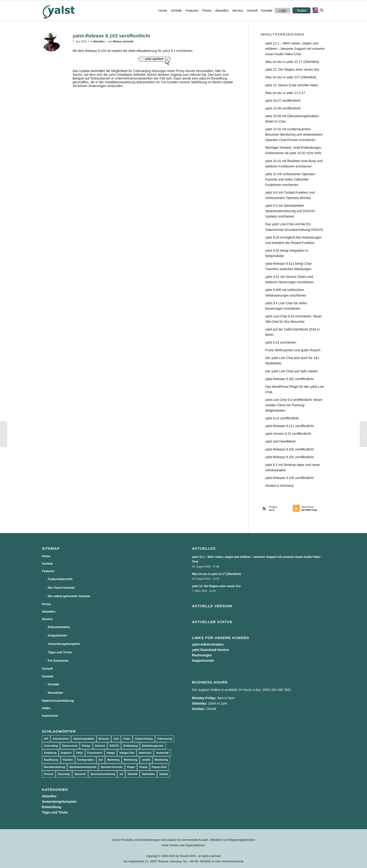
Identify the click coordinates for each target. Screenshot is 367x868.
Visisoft (47, 669)
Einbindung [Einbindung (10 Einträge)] (130, 746)
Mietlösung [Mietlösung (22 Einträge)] (131, 760)
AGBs (46, 708)
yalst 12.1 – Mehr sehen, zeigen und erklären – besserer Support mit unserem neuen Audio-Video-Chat (295, 49)
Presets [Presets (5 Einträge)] (49, 774)
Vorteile (47, 564)
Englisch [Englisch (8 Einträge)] (66, 753)
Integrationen (57, 635)
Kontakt (48, 676)
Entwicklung (51, 807)
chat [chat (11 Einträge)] (116, 739)
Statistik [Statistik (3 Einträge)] (133, 774)
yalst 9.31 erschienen (281, 342)
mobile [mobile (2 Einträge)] (146, 760)
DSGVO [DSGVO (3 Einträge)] (114, 746)
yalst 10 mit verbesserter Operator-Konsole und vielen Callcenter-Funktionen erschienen (290, 179)
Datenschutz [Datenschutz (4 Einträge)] (70, 746)
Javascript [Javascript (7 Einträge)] (162, 753)
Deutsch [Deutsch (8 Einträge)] (100, 746)
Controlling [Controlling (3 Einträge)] (51, 746)
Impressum (50, 716)
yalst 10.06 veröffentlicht (283, 108)
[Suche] (322, 11)
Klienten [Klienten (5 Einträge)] (68, 760)
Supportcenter (203, 661)
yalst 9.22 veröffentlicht (282, 418)
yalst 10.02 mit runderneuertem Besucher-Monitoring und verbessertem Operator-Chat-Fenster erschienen (294, 134)
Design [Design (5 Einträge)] (86, 746)
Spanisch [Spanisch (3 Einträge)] (80, 774)
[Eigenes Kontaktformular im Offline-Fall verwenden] (363, 434)
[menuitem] (163, 11)
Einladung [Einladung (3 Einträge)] (50, 753)
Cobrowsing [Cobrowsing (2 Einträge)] (165, 739)
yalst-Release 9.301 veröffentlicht (289, 379)
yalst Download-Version (210, 650)
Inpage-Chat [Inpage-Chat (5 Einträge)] (127, 753)
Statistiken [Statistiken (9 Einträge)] (148, 774)
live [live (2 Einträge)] (101, 760)
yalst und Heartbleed (280, 441)
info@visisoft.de (233, 861)
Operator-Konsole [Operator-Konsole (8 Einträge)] (112, 767)
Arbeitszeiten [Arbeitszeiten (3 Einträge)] (61, 739)
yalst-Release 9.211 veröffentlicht (289, 426)
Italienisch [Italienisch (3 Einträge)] (145, 753)
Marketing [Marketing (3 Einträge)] (113, 760)
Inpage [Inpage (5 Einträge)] (111, 753)
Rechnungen (202, 655)
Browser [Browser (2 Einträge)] (104, 739)
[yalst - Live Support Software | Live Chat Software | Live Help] (64, 11)
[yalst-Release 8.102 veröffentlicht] (4, 434)
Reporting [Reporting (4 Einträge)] (64, 774)
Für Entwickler (58, 661)
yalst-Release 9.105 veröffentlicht (289, 478)
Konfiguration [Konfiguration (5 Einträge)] (86, 760)
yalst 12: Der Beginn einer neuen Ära (292, 69)
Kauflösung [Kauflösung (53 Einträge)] (51, 760)
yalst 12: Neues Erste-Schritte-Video (292, 85)
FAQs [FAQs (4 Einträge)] (79, 753)
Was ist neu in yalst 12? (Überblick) (291, 77)
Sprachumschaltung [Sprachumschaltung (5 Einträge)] (103, 774)
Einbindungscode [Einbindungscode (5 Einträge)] (153, 746)
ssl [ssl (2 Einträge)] (121, 774)
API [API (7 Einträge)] (46, 739)
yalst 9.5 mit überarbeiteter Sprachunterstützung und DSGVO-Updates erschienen (290, 211)
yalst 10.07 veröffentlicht (283, 101)
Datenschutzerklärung (58, 701)
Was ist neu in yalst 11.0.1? (285, 93)
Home (46, 556)
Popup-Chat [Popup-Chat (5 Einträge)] (159, 767)
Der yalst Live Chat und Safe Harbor (292, 371)
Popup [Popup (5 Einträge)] (143, 767)
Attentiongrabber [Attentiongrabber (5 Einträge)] (84, 739)
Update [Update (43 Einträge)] (164, 774)
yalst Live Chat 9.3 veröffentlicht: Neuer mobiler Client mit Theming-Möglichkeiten (294, 405)
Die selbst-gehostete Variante (69, 596)
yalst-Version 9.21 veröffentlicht (288, 434)
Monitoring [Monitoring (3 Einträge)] (161, 760)
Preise (46, 604)
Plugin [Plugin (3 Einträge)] (131, 767)
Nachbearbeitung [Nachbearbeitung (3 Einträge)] (55, 767)
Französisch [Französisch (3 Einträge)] (95, 753)
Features (48, 571)
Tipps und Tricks (60, 652)
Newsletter (55, 693)
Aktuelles (99, 41)
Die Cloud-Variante (61, 588)
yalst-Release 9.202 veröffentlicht (289, 449)
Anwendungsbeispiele (64, 644)
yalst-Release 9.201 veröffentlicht (289, 457)
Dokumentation (59, 627)
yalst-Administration (208, 644)
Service (47, 619)
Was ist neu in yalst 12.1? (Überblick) (292, 62)
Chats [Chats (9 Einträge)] (127, 739)
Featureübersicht (60, 579)
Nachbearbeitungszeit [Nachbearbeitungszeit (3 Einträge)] (83, 767)
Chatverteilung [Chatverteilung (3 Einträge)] (144, 739)
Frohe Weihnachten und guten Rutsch (293, 350)
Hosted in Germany (279, 486)
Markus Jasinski (123, 41)
